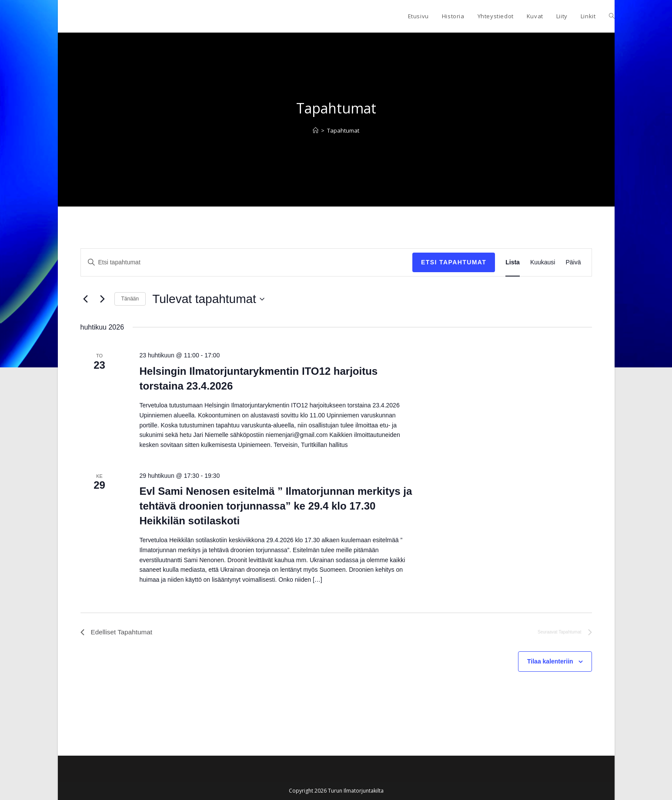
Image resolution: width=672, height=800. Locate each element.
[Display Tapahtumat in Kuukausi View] (543, 262)
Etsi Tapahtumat (454, 262)
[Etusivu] (316, 130)
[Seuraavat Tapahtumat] (103, 299)
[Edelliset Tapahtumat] (86, 299)
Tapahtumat (343, 130)
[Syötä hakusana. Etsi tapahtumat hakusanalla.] (247, 262)
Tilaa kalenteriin (550, 662)
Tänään (130, 299)
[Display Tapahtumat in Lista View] (513, 262)
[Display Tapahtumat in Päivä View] (573, 262)
